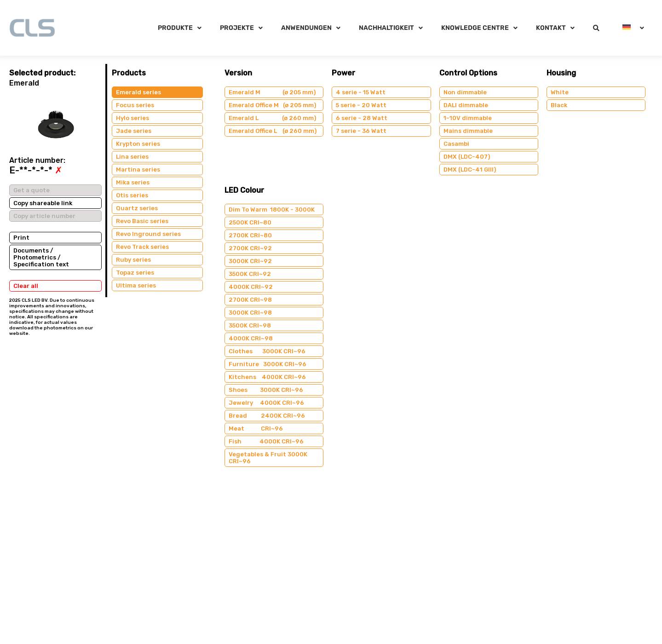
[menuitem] (633, 28)
